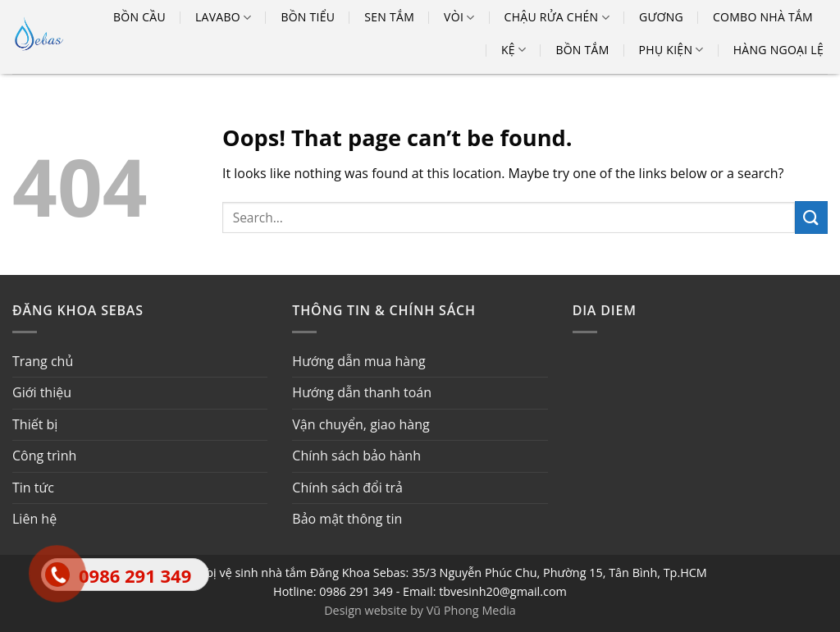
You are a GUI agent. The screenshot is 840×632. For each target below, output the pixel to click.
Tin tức (33, 488)
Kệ (514, 50)
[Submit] (811, 217)
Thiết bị (35, 424)
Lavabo (223, 17)
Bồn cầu (139, 17)
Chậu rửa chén (557, 17)
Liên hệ (34, 519)
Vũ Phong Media (471, 610)
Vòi (459, 17)
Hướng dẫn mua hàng (358, 361)
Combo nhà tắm (763, 17)
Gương (661, 17)
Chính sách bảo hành (356, 456)
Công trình (44, 456)
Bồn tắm (582, 50)
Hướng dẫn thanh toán (362, 392)
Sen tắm (389, 17)
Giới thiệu (42, 392)
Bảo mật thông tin (347, 519)
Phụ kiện (671, 50)
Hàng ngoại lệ (778, 50)
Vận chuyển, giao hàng (361, 424)
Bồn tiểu (308, 17)
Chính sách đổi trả (347, 488)
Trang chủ (43, 361)
